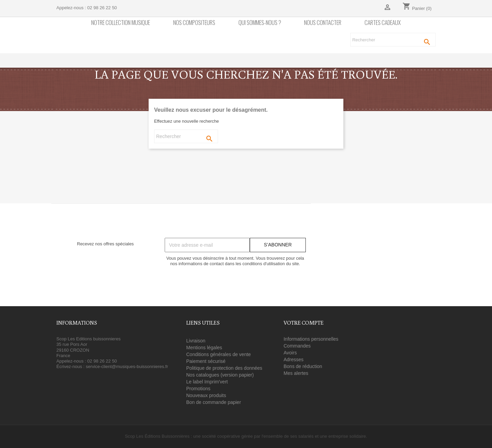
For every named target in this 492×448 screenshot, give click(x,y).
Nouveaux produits (206, 395)
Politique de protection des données (224, 368)
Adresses (293, 359)
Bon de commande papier (214, 402)
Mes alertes (296, 373)
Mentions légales (204, 348)
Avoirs (290, 353)
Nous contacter (323, 23)
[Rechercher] (393, 40)
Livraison (196, 341)
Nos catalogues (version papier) (220, 375)
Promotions (198, 389)
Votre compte (304, 323)
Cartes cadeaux (383, 23)
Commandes (297, 346)
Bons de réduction (303, 366)
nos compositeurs (194, 23)
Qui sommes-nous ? (260, 23)
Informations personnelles (311, 339)
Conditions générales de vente (218, 354)
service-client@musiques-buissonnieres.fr (127, 366)
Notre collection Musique (121, 23)
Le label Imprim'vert (207, 382)
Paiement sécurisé (206, 361)
